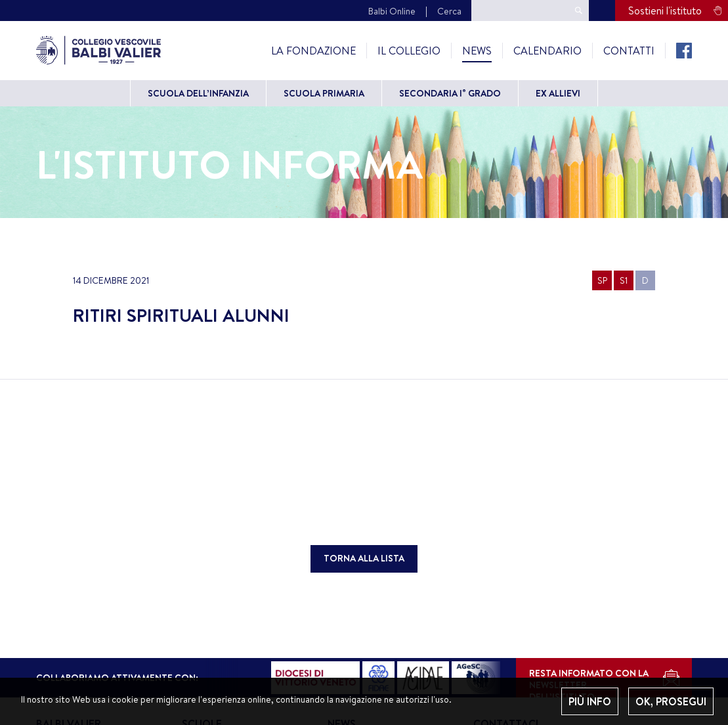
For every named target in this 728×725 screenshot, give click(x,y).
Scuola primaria (324, 93)
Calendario (547, 51)
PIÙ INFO (590, 701)
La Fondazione (313, 51)
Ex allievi (558, 93)
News (477, 51)
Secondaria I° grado (450, 93)
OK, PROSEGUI (671, 701)
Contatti (629, 51)
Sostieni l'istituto (665, 11)
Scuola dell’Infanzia (198, 93)
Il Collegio (409, 51)
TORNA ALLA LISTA (364, 558)
